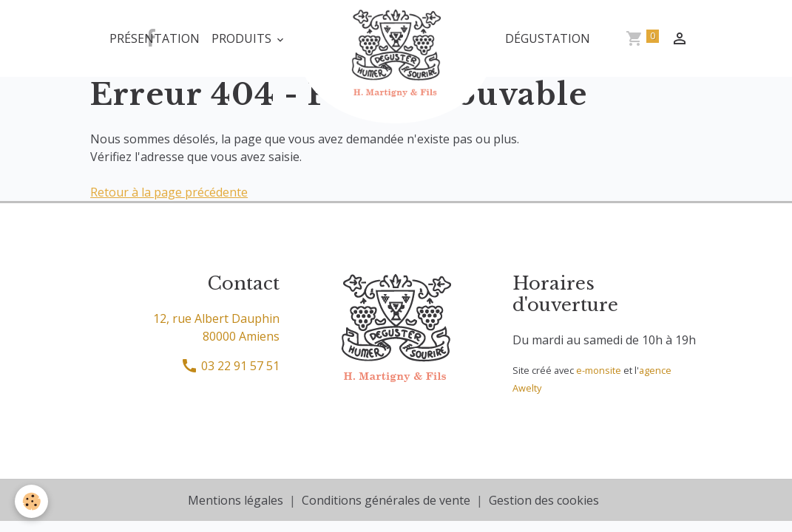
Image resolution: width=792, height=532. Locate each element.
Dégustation (548, 38)
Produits (243, 38)
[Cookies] (31, 501)
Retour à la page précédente (169, 192)
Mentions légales (236, 500)
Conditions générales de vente (386, 500)
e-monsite (599, 370)
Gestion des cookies (544, 500)
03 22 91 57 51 (230, 366)
